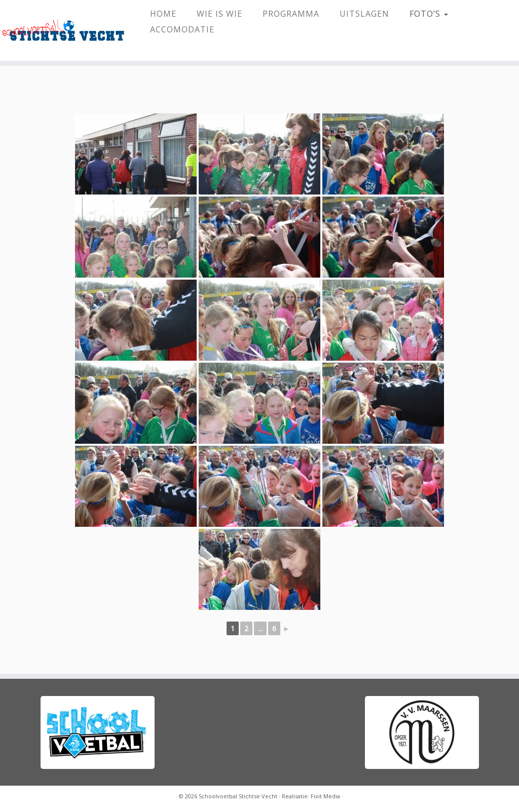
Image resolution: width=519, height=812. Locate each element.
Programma (291, 14)
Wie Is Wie (219, 14)
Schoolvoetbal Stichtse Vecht (238, 796)
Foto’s (429, 14)
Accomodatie (182, 29)
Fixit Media (325, 796)
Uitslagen (364, 14)
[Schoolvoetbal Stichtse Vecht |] (61, 30)
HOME (163, 14)
